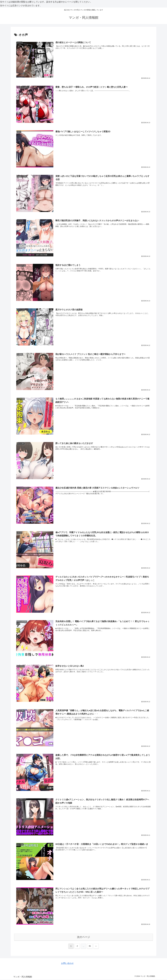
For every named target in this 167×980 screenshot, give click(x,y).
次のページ (84, 937)
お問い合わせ (67, 964)
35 (90, 947)
